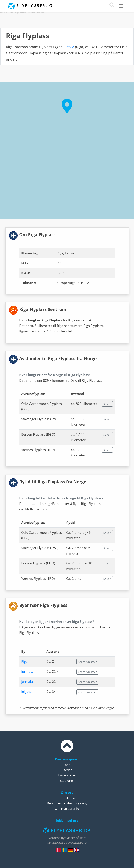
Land (67, 765)
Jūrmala (27, 682)
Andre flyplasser (87, 662)
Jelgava (27, 692)
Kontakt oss (67, 798)
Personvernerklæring (62, 803)
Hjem (3, 13)
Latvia (10, 13)
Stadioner (67, 781)
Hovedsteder (67, 775)
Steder (67, 770)
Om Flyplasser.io (67, 809)
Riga (24, 662)
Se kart (107, 404)
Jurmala (27, 671)
